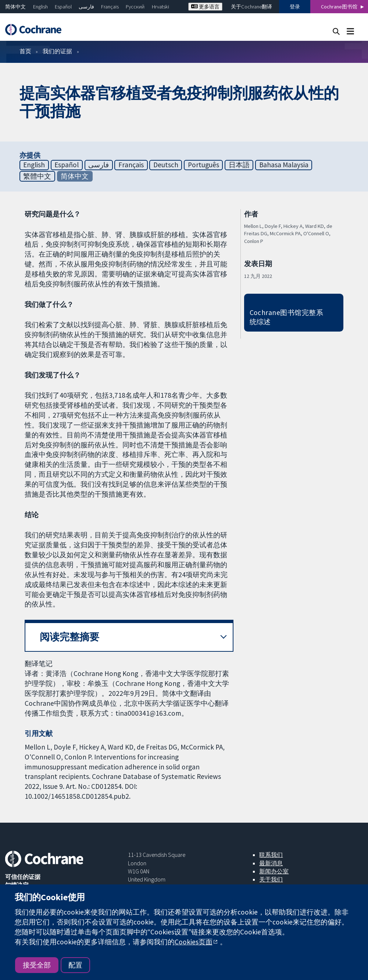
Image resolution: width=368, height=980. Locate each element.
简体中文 (15, 7)
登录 (295, 7)
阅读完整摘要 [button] (69, 637)
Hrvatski (160, 7)
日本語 (239, 165)
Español (63, 7)
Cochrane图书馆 (339, 7)
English (40, 7)
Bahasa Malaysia (284, 165)
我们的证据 (57, 51)
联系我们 (271, 855)
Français (110, 7)
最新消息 (271, 863)
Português (203, 165)
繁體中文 (37, 176)
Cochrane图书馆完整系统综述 (287, 317)
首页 (25, 51)
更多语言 (205, 7)
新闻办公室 (274, 871)
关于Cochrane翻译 (251, 7)
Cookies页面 (194, 942)
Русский (135, 7)
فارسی (86, 7)
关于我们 (271, 879)
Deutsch (166, 165)
